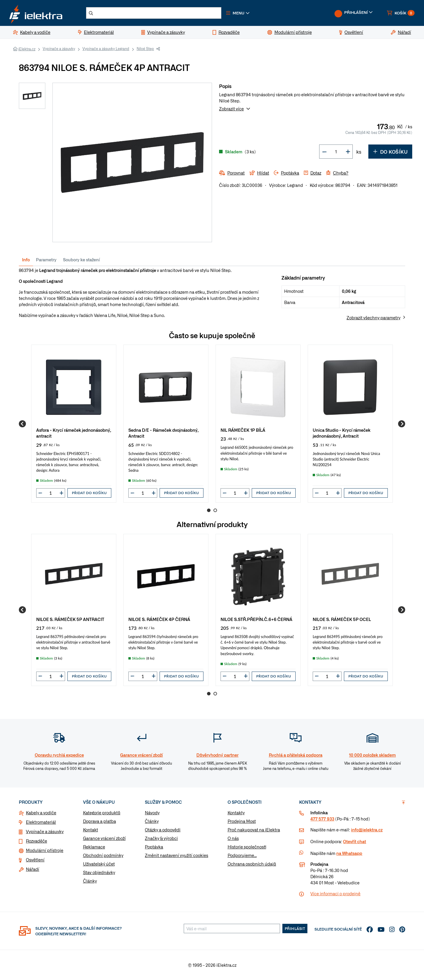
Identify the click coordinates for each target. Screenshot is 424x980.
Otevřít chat (355, 841)
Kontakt (91, 830)
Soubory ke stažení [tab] (81, 260)
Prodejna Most (242, 821)
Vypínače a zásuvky (59, 49)
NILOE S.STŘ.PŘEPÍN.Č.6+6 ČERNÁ (256, 619)
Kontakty (236, 813)
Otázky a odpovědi (163, 830)
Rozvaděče (37, 841)
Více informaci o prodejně (335, 893)
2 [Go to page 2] (215, 510)
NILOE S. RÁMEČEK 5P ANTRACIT (70, 619)
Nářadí (33, 869)
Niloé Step (145, 49)
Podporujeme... (242, 855)
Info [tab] (26, 260)
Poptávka (154, 847)
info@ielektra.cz (367, 830)
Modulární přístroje (45, 850)
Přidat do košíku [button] (89, 493)
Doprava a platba (100, 821)
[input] (51, 493)
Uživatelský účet (99, 864)
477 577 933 (322, 819)
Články (90, 881)
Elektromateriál (41, 822)
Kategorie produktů (102, 813)
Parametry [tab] (46, 260)
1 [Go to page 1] (209, 510)
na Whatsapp (349, 853)
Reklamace (94, 847)
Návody (152, 813)
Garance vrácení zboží (104, 838)
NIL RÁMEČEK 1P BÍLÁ (243, 430)
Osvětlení (35, 860)
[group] (74, 424)
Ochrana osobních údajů (252, 864)
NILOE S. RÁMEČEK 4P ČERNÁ (159, 619)
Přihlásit (295, 928)
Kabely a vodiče (41, 813)
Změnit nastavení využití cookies (177, 855)
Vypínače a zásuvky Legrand (106, 49)
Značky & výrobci (161, 838)
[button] (238, 13)
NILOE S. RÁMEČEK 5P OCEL (342, 619)
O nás (233, 838)
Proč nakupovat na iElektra (254, 830)
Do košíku (390, 152)
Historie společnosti (247, 847)
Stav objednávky (99, 872)
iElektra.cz (27, 49)
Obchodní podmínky (103, 855)
